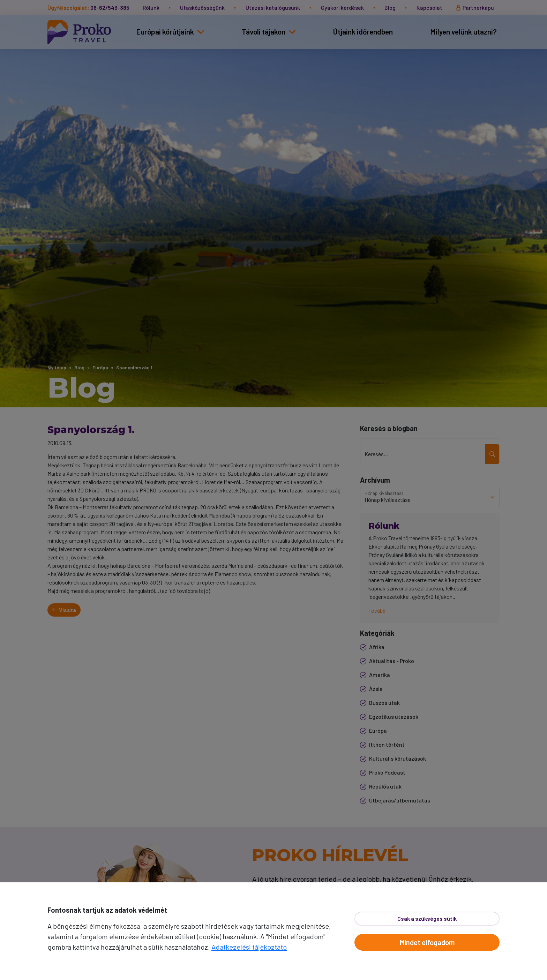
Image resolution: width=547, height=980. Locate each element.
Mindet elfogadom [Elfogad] (427, 942)
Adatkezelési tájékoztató (249, 947)
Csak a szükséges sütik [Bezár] (427, 918)
